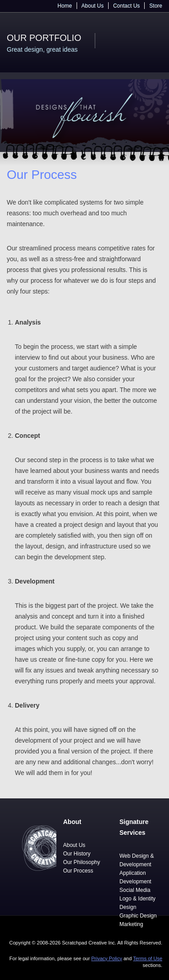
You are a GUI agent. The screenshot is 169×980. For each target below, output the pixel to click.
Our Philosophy (82, 862)
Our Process (78, 871)
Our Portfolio (44, 38)
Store (156, 6)
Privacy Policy (106, 958)
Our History (77, 854)
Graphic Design (138, 916)
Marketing (131, 924)
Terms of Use (148, 958)
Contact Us (126, 6)
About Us (93, 6)
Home (65, 6)
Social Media (135, 890)
